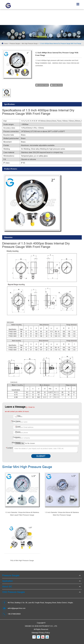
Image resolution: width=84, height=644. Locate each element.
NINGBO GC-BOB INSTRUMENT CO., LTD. (41, 626)
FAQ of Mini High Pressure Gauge (22, 560)
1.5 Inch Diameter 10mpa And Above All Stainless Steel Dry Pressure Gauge (62, 514)
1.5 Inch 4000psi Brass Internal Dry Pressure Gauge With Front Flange (60, 43)
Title (18, 416)
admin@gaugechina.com (14, 608)
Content (9, 448)
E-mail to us (56, 85)
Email (18, 427)
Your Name (16, 421)
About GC (7, 586)
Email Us (30, 407)
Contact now (42, 85)
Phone (18, 432)
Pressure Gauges (15, 43)
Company (17, 437)
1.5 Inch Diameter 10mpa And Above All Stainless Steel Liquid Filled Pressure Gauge (22, 514)
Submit (41, 456)
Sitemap (35, 633)
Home (6, 43)
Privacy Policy (44, 633)
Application (7, 581)
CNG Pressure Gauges (13, 592)
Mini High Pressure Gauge (30, 43)
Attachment (16, 443)
